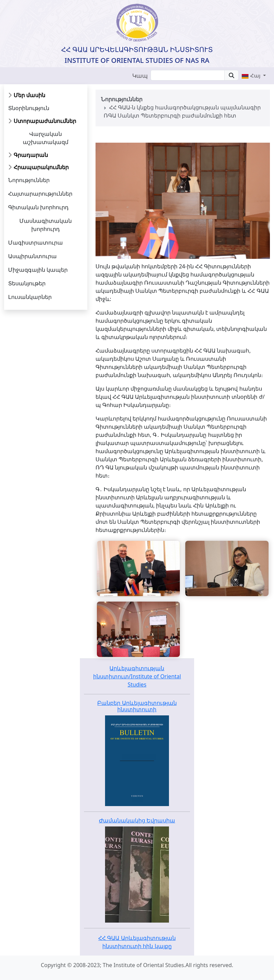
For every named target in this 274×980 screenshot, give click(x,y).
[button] (254, 75)
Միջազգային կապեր (38, 270)
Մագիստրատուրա (36, 243)
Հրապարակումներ (41, 167)
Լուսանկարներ (30, 297)
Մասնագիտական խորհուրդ (46, 225)
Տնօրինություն (29, 108)
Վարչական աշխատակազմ (46, 138)
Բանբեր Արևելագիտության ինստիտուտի (137, 706)
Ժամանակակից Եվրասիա (137, 820)
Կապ (140, 76)
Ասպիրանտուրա (32, 256)
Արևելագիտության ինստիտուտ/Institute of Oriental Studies (137, 676)
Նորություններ (29, 180)
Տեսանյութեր (27, 283)
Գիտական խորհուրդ (38, 207)
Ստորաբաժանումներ (45, 121)
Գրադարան (31, 155)
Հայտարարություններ (40, 194)
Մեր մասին (29, 95)
